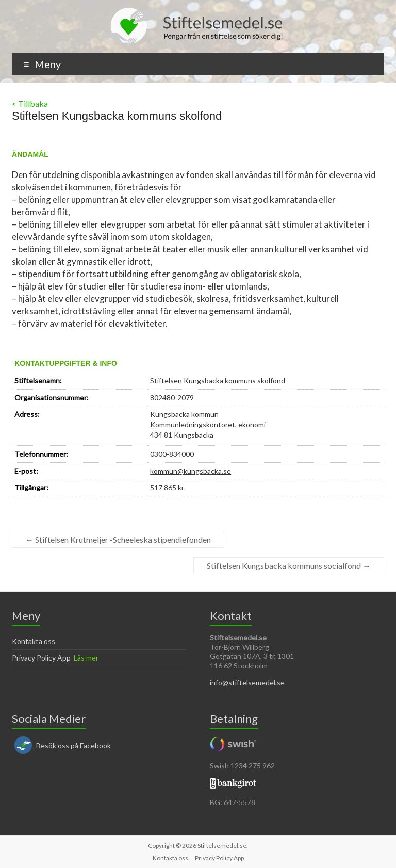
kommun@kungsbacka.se (191, 471)
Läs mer (86, 658)
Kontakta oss (34, 641)
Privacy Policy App (41, 658)
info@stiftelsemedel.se (247, 682)
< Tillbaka (30, 103)
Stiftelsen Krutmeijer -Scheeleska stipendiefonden (118, 540)
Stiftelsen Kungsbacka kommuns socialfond (289, 565)
